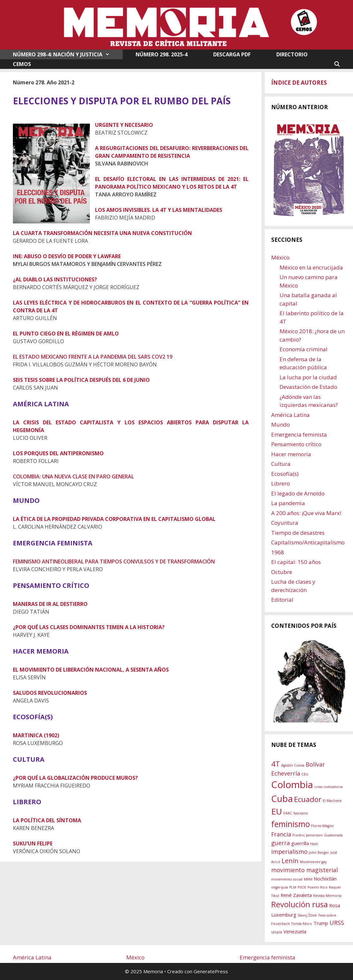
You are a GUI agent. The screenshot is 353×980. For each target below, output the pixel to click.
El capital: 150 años (296, 562)
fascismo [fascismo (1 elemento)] (301, 813)
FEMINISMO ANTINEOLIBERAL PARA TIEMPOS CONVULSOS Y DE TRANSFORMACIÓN (114, 561)
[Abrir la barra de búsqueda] (337, 64)
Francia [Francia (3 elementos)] (281, 834)
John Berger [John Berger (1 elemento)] (319, 853)
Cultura (281, 464)
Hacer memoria (291, 454)
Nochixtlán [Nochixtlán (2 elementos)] (325, 879)
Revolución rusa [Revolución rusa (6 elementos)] (300, 904)
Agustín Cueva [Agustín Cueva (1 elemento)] (293, 765)
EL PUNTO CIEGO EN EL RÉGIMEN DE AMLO (66, 334)
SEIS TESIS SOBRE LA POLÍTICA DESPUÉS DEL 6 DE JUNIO (81, 380)
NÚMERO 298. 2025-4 (162, 54)
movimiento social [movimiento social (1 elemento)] (287, 879)
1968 (278, 552)
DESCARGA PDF (232, 54)
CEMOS (22, 64)
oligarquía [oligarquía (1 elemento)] (280, 887)
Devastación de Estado (308, 387)
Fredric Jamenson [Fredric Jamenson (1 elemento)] (308, 835)
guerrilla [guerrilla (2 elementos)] (300, 843)
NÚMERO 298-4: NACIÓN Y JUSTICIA (68, 54)
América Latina (291, 415)
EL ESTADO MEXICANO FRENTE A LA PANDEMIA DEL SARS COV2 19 (93, 357)
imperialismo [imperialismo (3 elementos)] (289, 852)
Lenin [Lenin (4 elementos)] (290, 861)
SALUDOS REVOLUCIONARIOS (50, 693)
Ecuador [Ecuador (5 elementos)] (308, 799)
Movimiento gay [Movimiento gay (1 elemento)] (313, 862)
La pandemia (288, 503)
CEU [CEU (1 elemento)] (305, 774)
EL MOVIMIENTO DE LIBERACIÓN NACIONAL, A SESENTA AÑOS (91, 670)
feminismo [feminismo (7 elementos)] (291, 824)
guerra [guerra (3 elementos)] (281, 843)
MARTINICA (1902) (36, 735)
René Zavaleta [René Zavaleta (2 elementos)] (296, 895)
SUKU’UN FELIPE (33, 843)
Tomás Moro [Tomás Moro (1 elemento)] (302, 924)
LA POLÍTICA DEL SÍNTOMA (47, 820)
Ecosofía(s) (285, 474)
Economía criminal (304, 349)
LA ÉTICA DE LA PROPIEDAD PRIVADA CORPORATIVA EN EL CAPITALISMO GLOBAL (114, 519)
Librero (281, 483)
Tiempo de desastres (298, 533)
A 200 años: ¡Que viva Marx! (306, 513)
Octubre (282, 572)
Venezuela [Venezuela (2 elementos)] (295, 931)
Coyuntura (285, 523)
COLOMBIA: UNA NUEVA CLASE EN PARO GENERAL (73, 476)
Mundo (281, 424)
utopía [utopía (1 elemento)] (277, 932)
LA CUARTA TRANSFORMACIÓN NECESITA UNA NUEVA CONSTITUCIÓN (102, 233)
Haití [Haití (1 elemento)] (314, 844)
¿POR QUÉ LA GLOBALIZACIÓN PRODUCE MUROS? (75, 778)
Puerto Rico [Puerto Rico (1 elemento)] (318, 887)
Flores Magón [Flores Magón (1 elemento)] (322, 826)
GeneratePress (211, 971)
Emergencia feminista (299, 434)
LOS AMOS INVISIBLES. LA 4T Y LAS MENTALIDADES (159, 210)
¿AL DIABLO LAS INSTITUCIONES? (55, 279)
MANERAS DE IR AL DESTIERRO (50, 604)
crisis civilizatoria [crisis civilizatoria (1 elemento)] (329, 787)
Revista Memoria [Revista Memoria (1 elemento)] (327, 896)
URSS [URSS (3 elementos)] (337, 923)
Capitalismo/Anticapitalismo (308, 542)
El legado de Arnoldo (298, 493)
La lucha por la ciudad (308, 377)
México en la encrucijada (311, 267)
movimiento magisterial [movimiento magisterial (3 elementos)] (305, 870)
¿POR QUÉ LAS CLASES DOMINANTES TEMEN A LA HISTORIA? (89, 627)
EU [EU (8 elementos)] (277, 811)
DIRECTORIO (292, 54)
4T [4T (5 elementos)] (276, 764)
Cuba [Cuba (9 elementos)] (282, 799)
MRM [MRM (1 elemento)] (308, 879)
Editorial (282, 600)
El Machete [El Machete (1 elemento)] (332, 801)
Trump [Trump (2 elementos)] (321, 923)
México (280, 257)
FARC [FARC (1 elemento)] (288, 813)
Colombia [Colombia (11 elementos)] (292, 785)
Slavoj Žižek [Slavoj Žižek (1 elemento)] (307, 915)
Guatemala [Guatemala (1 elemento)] (333, 835)
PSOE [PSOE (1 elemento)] (302, 887)
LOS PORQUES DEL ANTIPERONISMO (58, 453)
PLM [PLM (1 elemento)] (293, 887)
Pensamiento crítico (296, 444)
